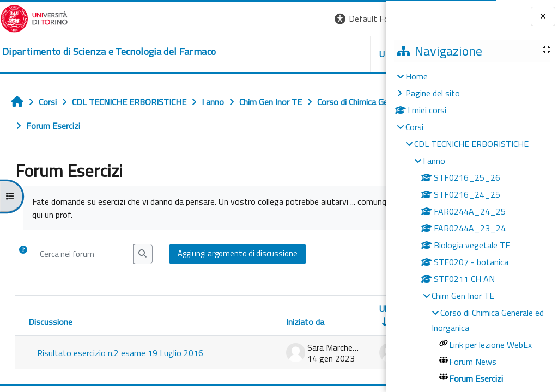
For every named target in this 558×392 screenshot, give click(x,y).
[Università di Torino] (34, 17)
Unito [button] (259, 54)
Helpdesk (320, 54)
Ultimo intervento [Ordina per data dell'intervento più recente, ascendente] (278, 309)
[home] (109, 52)
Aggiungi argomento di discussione (238, 253)
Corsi (414, 127)
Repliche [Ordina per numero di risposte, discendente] (350, 322)
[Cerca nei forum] (83, 254)
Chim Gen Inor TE (463, 296)
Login (368, 19)
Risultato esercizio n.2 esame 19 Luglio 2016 (78, 358)
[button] (237, 19)
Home (417, 76)
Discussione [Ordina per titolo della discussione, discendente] (50, 322)
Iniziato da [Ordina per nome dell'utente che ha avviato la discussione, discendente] (172, 322)
